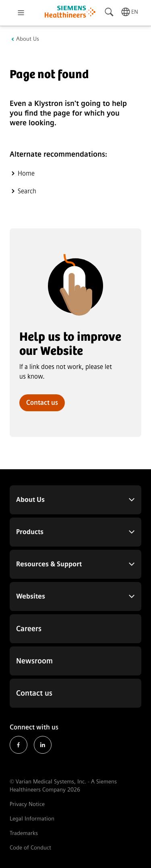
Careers (29, 629)
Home (26, 173)
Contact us (42, 403)
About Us (28, 39)
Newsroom (34, 661)
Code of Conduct (30, 848)
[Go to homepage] (70, 13)
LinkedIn (43, 745)
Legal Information (32, 819)
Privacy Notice (27, 804)
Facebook (19, 745)
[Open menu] (21, 13)
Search (27, 191)
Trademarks (24, 833)
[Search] (110, 12)
